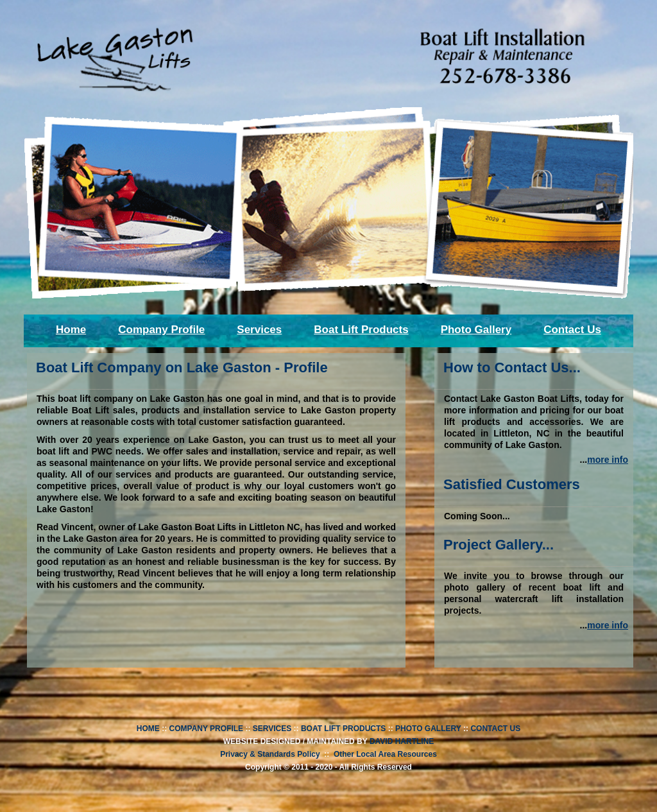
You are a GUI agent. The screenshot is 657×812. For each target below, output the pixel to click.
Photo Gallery (476, 330)
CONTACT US (495, 729)
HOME (148, 729)
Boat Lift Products (361, 330)
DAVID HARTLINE (402, 741)
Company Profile (161, 330)
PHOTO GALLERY (428, 729)
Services (259, 330)
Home (71, 330)
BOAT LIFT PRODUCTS (343, 729)
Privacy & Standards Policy (270, 754)
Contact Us (572, 330)
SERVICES (272, 729)
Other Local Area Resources (385, 754)
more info (608, 460)
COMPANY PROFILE (207, 729)
